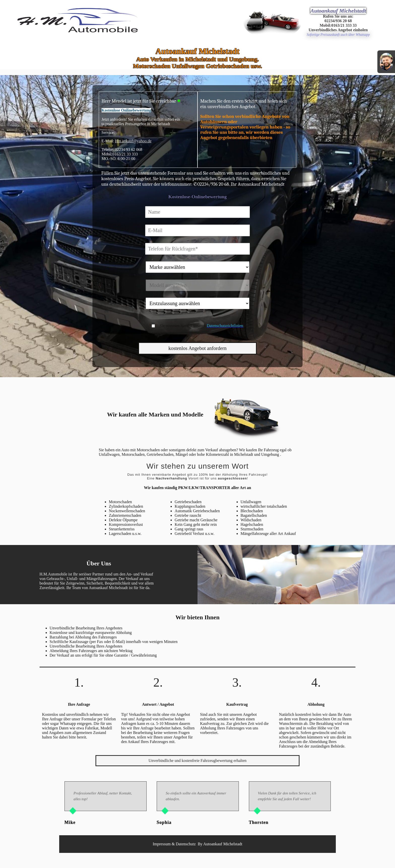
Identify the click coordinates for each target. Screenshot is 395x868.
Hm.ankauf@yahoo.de (133, 141)
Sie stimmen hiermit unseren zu (204, 326)
